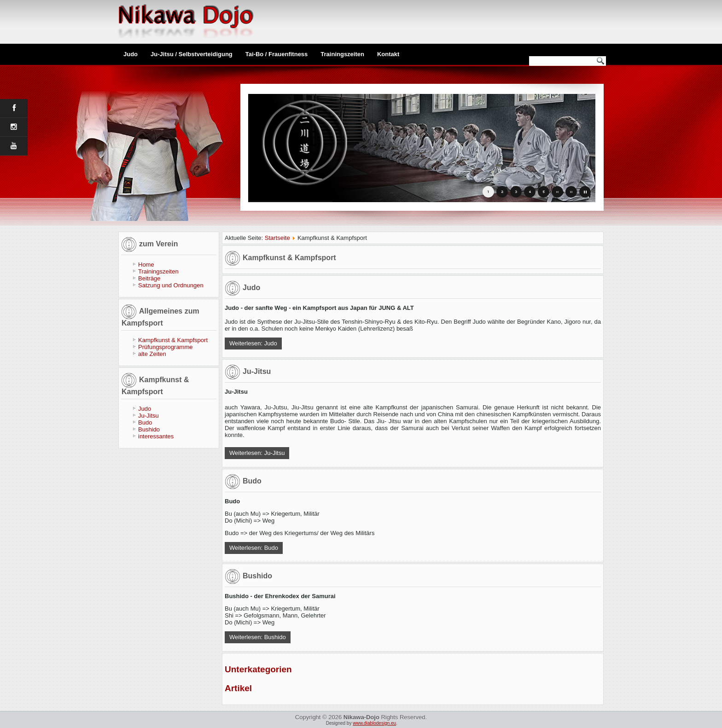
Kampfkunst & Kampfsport (173, 340)
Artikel (238, 688)
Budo (145, 422)
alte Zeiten (152, 354)
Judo (131, 54)
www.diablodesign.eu (374, 723)
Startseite (277, 238)
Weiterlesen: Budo (254, 548)
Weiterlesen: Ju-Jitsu (257, 453)
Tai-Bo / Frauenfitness (277, 54)
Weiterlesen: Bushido (258, 637)
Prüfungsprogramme (166, 347)
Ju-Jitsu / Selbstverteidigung (192, 54)
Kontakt (388, 54)
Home (146, 265)
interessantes (156, 436)
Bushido (149, 429)
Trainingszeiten (342, 54)
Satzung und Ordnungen (171, 285)
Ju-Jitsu (148, 416)
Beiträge (149, 278)
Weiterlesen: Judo (253, 343)
